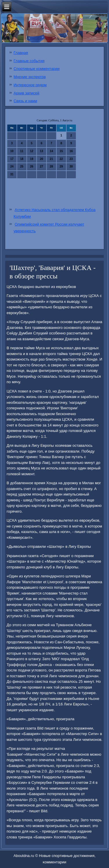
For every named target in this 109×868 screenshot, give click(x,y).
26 (32, 166)
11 (22, 151)
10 (12, 151)
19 (32, 159)
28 (51, 166)
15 (61, 151)
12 (32, 151)
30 (71, 166)
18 (22, 159)
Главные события (29, 61)
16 (71, 151)
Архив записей (27, 93)
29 (61, 166)
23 (71, 159)
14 (51, 151)
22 (61, 159)
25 (22, 166)
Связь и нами (25, 101)
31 (12, 174)
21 (51, 159)
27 (41, 166)
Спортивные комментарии (37, 69)
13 (41, 151)
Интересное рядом (30, 85)
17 (12, 159)
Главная (21, 53)
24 (12, 166)
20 (41, 159)
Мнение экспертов (30, 77)
